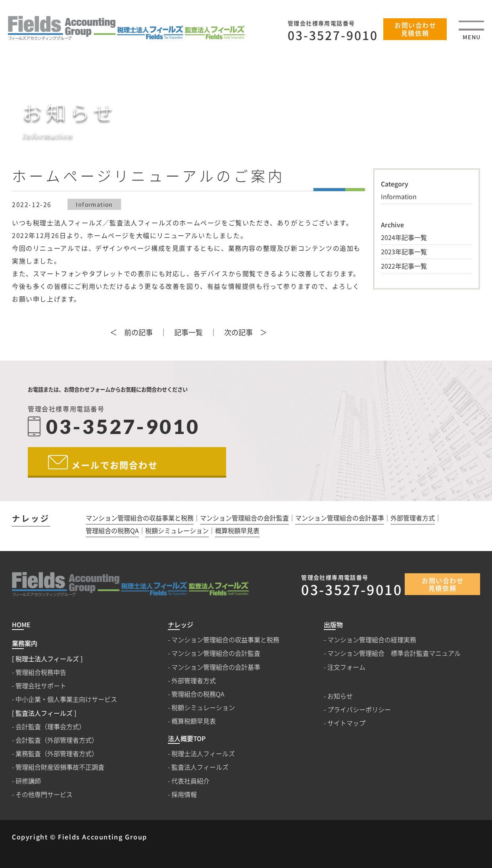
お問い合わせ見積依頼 (415, 29)
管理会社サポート (41, 686)
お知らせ (306, 134)
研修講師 (28, 781)
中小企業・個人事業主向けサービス (66, 699)
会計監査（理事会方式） (50, 727)
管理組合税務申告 (41, 672)
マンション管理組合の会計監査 (244, 518)
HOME (265, 134)
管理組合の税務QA (112, 531)
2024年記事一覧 (404, 237)
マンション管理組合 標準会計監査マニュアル (394, 653)
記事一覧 (188, 332)
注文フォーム (346, 667)
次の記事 (238, 332)
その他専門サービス (44, 794)
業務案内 (25, 644)
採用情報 (184, 794)
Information (94, 204)
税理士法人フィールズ (203, 754)
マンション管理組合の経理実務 (372, 640)
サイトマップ (346, 723)
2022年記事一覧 (404, 266)
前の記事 (138, 332)
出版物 (333, 625)
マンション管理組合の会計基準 (340, 518)
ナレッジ (31, 519)
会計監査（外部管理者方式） (57, 740)
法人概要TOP (187, 739)
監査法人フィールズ (200, 767)
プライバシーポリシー (359, 710)
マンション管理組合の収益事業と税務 (140, 518)
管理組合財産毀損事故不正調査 (60, 767)
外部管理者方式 (413, 518)
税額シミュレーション (177, 531)
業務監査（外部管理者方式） (57, 754)
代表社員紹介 (190, 781)
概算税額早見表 (237, 531)
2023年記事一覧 (404, 252)
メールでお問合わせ (115, 465)
